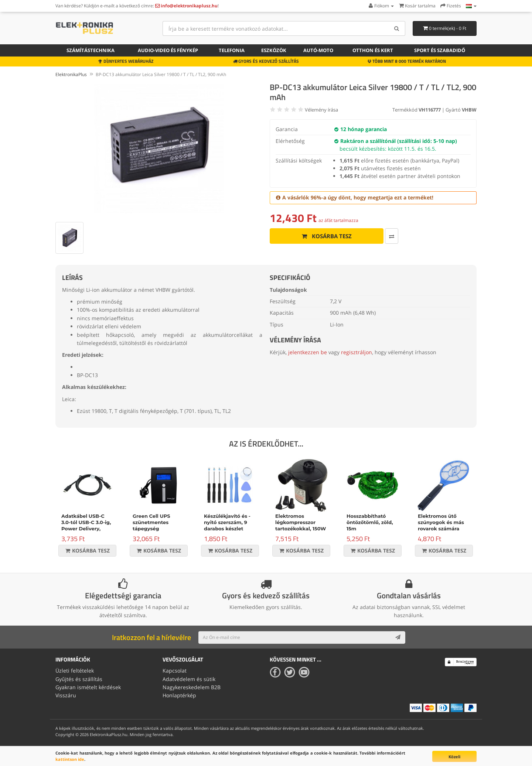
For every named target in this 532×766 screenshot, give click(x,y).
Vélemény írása (321, 110)
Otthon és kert (373, 50)
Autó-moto (318, 50)
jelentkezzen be (308, 352)
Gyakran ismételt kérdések (88, 687)
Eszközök (274, 50)
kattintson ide (70, 759)
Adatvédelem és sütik (189, 679)
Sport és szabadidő (440, 50)
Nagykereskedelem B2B (192, 687)
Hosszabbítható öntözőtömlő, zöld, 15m (370, 522)
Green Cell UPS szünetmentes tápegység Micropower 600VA (157, 525)
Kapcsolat (175, 671)
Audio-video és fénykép (168, 50)
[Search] (397, 28)
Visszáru (66, 695)
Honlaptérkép (179, 695)
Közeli (454, 757)
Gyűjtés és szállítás (79, 679)
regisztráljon (357, 352)
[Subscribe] (398, 637)
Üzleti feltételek (75, 671)
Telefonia (232, 50)
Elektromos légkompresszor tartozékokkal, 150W (301, 522)
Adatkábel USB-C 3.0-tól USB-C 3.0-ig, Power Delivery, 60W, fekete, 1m (86, 525)
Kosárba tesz (327, 236)
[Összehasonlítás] (392, 236)
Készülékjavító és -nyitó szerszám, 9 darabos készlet (227, 522)
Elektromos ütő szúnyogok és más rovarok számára (441, 522)
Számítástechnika (91, 50)
